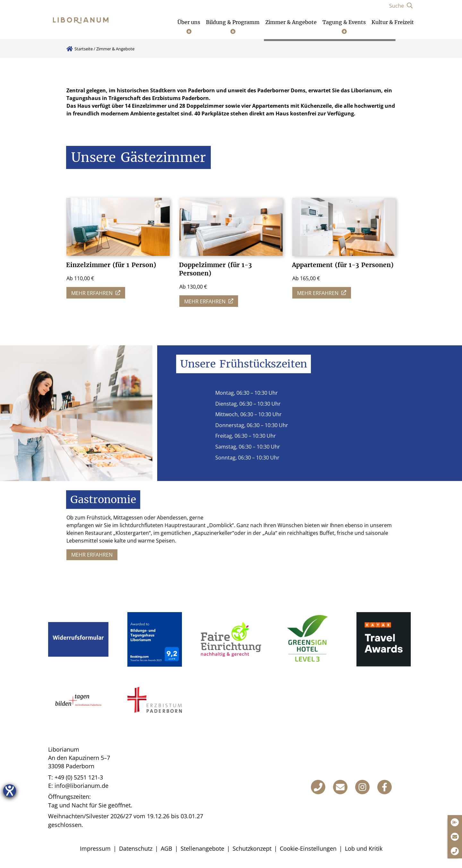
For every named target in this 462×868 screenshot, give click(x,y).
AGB (167, 848)
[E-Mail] (340, 787)
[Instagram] (362, 787)
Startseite (84, 49)
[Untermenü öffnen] (189, 26)
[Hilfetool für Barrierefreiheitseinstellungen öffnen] (10, 791)
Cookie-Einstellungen (308, 848)
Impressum (95, 848)
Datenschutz (136, 848)
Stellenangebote (202, 848)
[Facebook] (385, 787)
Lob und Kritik (364, 848)
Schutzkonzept (252, 848)
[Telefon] (318, 787)
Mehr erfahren (92, 555)
